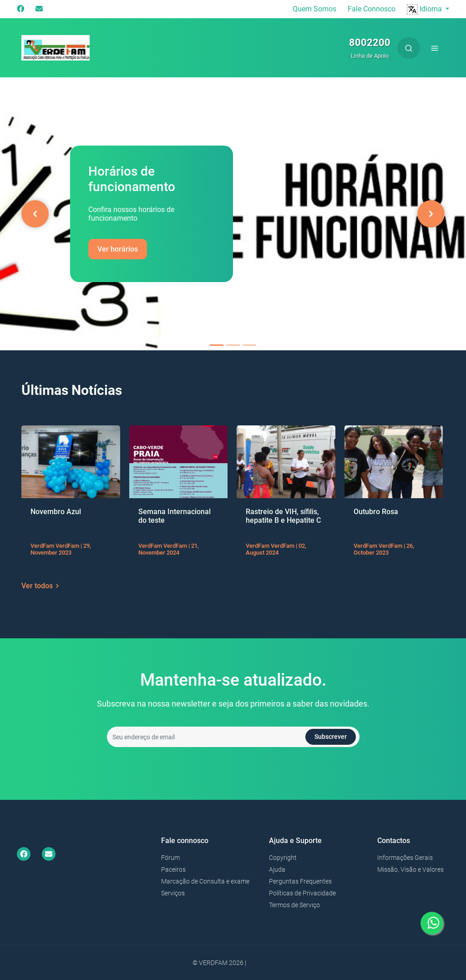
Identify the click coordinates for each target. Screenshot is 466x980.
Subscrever (331, 737)
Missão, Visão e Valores (410, 869)
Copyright (283, 858)
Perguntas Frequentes (300, 881)
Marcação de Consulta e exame (205, 881)
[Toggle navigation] (435, 48)
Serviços (173, 893)
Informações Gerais (405, 858)
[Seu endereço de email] (233, 737)
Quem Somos (314, 9)
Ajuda (277, 869)
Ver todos (42, 586)
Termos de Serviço (294, 905)
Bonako (261, 963)
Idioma (425, 9)
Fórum (170, 858)
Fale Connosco (372, 9)
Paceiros (173, 869)
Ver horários (118, 249)
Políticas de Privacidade (302, 893)
